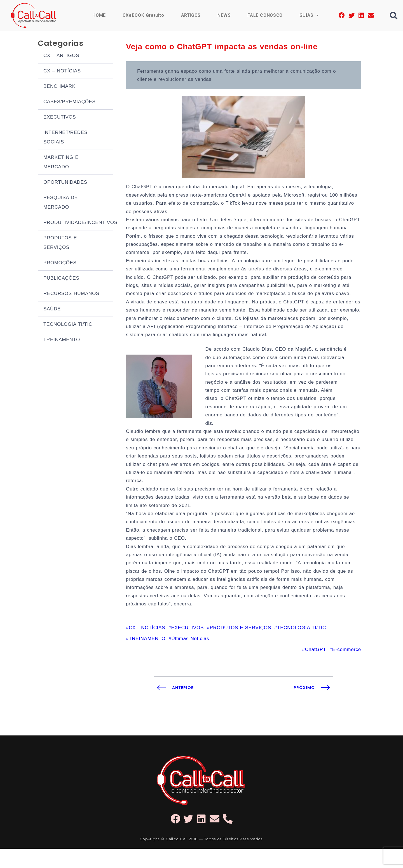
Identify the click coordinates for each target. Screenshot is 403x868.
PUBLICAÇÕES (61, 279)
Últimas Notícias (190, 658)
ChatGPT (316, 669)
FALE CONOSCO (265, 15)
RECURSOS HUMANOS (71, 294)
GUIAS (309, 15)
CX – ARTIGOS (61, 56)
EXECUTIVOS (60, 118)
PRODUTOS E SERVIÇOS (60, 243)
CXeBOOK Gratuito (143, 15)
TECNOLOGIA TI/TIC (68, 325)
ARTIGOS (190, 15)
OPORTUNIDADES (65, 183)
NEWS (224, 15)
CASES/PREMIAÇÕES (70, 102)
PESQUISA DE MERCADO (61, 203)
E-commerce (347, 669)
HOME (98, 15)
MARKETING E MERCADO (61, 163)
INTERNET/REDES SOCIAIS (65, 138)
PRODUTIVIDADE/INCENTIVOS (78, 223)
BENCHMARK (59, 87)
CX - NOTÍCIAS (147, 646)
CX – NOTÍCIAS (62, 72)
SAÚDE (52, 310)
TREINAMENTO (62, 340)
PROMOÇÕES (60, 264)
